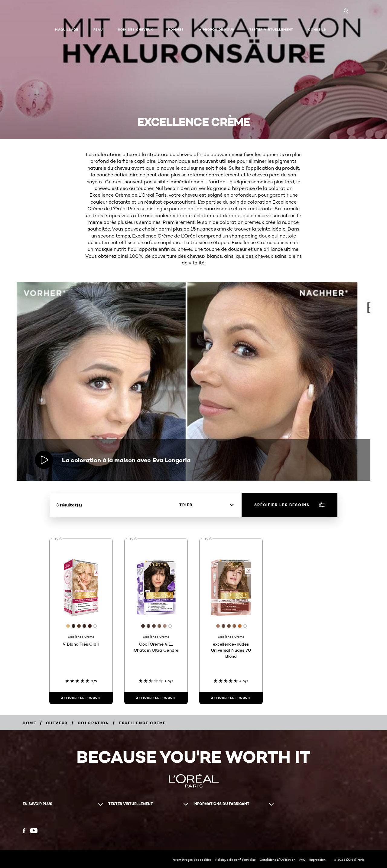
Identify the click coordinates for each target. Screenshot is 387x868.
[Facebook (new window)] (24, 831)
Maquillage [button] (67, 29)
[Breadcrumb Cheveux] (57, 723)
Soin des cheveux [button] (135, 29)
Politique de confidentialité (236, 860)
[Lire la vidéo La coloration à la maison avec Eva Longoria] (44, 460)
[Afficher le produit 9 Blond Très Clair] (81, 698)
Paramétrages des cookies (192, 860)
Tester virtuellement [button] (271, 29)
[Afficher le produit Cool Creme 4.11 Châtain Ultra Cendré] (156, 698)
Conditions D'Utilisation (277, 860)
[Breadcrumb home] (29, 723)
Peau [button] (98, 29)
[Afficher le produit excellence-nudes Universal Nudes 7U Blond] (231, 698)
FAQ (302, 860)
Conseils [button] (317, 29)
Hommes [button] (176, 29)
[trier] (206, 505)
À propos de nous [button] (217, 29)
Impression (317, 860)
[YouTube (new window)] (34, 831)
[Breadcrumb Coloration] (93, 723)
